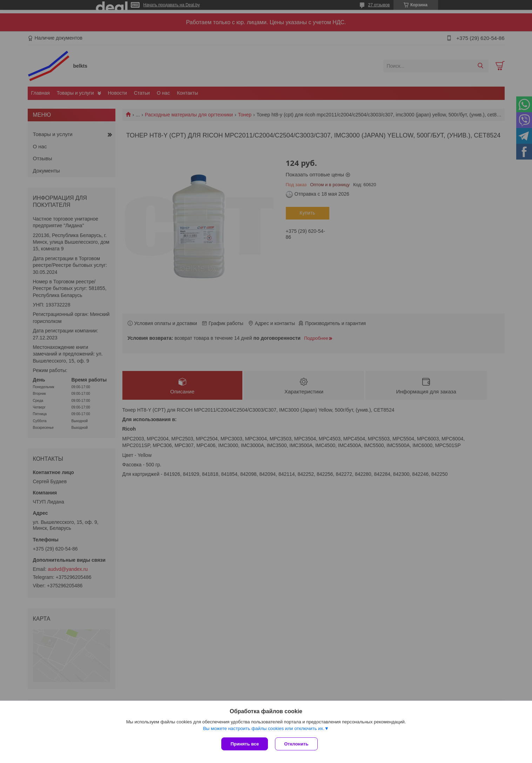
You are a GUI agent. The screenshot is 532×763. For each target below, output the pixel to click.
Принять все (245, 744)
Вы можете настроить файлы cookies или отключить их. (264, 728)
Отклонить (296, 744)
